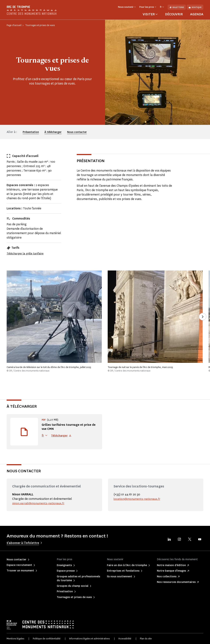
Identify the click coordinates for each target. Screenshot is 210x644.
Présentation (31, 132)
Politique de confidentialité (47, 639)
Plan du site (146, 639)
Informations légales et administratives (89, 639)
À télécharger (53, 132)
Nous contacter (77, 132)
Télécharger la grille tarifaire (27, 253)
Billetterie (177, 7)
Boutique (195, 7)
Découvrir (174, 14)
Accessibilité (125, 639)
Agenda (197, 14)
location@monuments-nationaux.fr (137, 499)
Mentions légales (15, 639)
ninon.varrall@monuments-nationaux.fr (39, 503)
